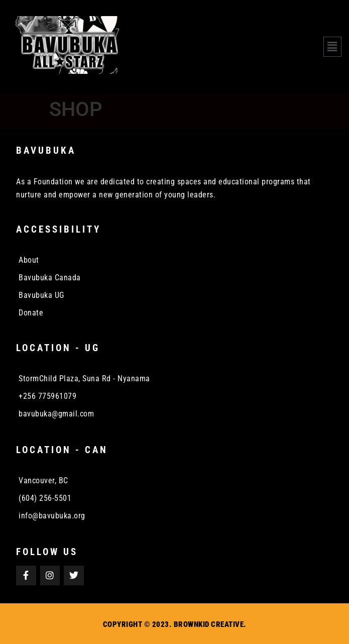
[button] (332, 47)
